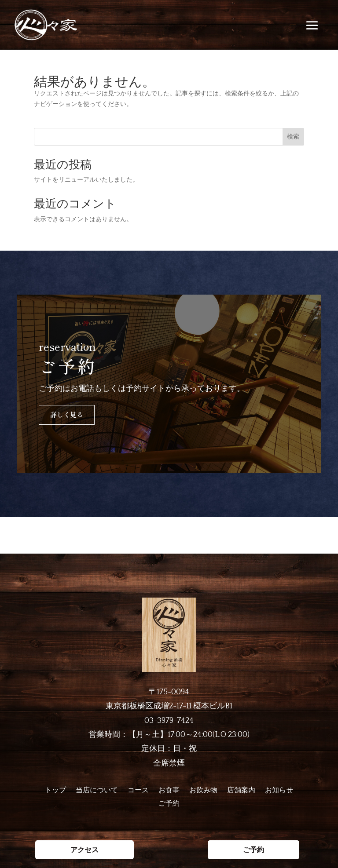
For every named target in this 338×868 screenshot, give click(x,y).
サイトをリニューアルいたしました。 (86, 179)
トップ (55, 791)
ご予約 (253, 535)
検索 (293, 136)
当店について (97, 791)
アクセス (84, 535)
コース (138, 791)
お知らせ (279, 791)
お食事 (169, 791)
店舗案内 (241, 791)
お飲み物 (203, 791)
